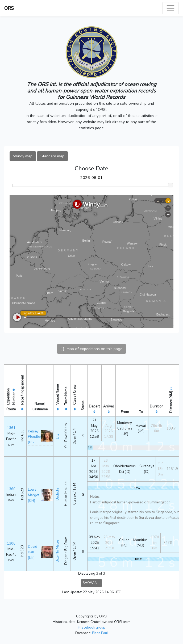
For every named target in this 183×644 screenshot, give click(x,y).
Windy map (23, 156)
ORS (9, 8)
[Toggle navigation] (170, 8)
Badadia (57, 494)
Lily (57, 436)
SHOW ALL (91, 583)
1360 (11, 489)
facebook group (92, 628)
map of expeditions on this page (91, 349)
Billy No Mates (57, 551)
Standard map (52, 156)
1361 (11, 428)
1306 (11, 544)
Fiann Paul (100, 633)
